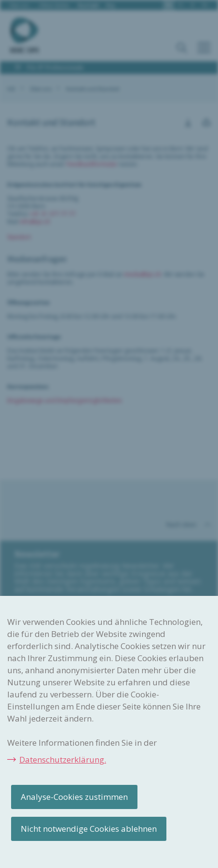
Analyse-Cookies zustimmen (74, 797)
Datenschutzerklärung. (63, 759)
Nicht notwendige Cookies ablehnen (89, 829)
